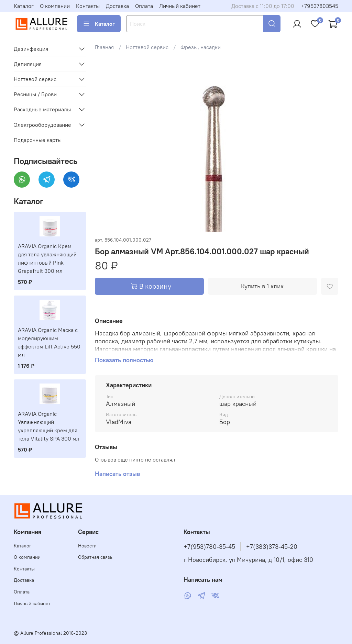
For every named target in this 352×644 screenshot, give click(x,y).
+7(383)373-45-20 (272, 547)
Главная (104, 47)
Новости (87, 546)
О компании (55, 6)
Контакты (88, 6)
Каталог (24, 6)
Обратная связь (95, 557)
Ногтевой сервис (147, 47)
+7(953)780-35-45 (209, 547)
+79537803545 (320, 6)
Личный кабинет (180, 6)
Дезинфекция (31, 49)
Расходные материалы (42, 109)
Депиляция (28, 64)
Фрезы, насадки (201, 47)
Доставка (117, 6)
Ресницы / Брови (35, 94)
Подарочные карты (38, 140)
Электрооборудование (42, 125)
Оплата (144, 6)
